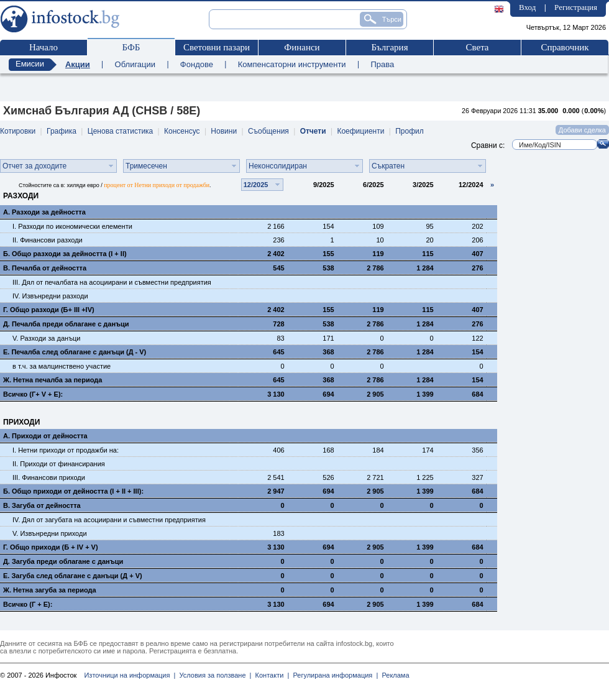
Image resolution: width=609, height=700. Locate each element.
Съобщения (268, 131)
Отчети (313, 131)
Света (477, 47)
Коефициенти (360, 131)
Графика (62, 131)
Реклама (393, 675)
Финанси (302, 47)
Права (382, 64)
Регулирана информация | (333, 675)
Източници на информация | (130, 675)
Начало (43, 47)
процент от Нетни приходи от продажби (157, 185)
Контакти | (270, 675)
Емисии (30, 64)
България (389, 47)
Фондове (197, 64)
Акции (78, 64)
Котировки (18, 131)
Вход (527, 7)
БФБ (131, 47)
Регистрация (576, 7)
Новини (224, 131)
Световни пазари (217, 47)
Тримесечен (146, 166)
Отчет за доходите (34, 166)
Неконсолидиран (278, 166)
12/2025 (256, 185)
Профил (410, 131)
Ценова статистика (120, 131)
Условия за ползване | (213, 675)
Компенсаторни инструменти (292, 64)
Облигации (135, 64)
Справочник (565, 47)
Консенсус (182, 131)
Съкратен (388, 166)
